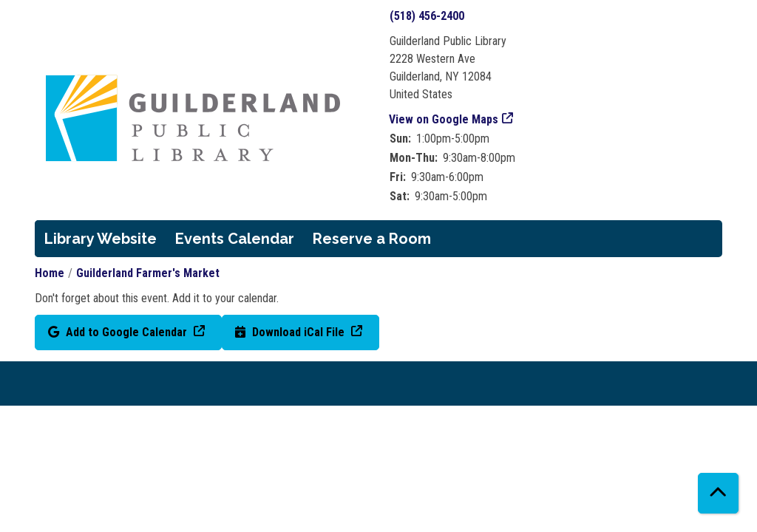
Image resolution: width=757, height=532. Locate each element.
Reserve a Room (372, 239)
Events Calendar (235, 239)
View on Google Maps (444, 119)
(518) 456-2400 (427, 16)
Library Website (101, 239)
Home (50, 273)
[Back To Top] (718, 493)
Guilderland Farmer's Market (148, 273)
